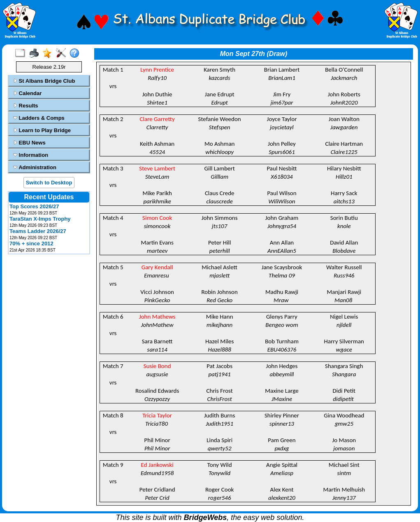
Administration (35, 167)
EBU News (29, 143)
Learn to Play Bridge (42, 130)
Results (26, 106)
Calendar (27, 93)
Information (31, 155)
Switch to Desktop (49, 183)
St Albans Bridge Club (44, 81)
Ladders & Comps (39, 118)
